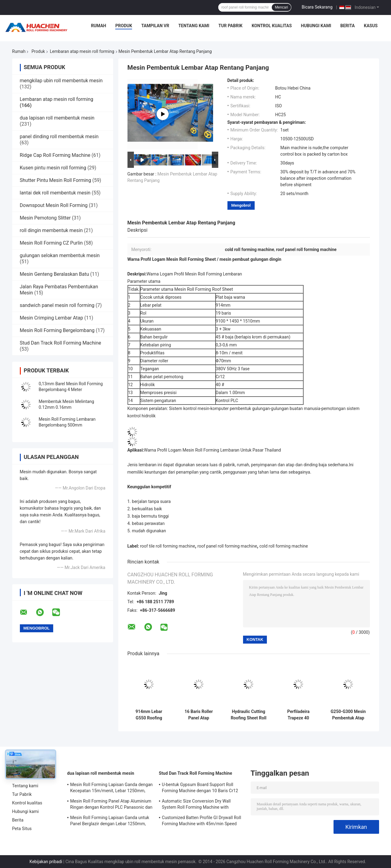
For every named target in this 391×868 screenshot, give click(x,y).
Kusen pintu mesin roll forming (53, 168)
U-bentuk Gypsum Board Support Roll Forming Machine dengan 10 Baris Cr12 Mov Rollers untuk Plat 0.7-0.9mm (200, 789)
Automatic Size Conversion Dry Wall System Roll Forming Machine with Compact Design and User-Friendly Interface (196, 805)
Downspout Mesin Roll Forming (54, 205)
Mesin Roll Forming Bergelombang (57, 330)
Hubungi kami (316, 26)
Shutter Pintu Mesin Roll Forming (55, 180)
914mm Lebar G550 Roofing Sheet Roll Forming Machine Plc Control (149, 715)
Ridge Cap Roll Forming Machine (55, 155)
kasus (371, 26)
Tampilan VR (155, 26)
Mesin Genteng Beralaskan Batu (55, 274)
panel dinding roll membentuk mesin (59, 137)
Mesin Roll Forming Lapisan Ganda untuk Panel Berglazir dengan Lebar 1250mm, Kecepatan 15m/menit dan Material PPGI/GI (110, 822)
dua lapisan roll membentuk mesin (57, 118)
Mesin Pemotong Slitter (45, 218)
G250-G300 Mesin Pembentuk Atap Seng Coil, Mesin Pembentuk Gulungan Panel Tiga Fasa (348, 715)
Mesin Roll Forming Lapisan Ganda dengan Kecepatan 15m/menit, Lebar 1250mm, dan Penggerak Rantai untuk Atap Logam (112, 789)
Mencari (281, 7)
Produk (124, 26)
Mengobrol (241, 205)
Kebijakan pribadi (46, 862)
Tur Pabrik (231, 26)
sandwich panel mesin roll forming (57, 305)
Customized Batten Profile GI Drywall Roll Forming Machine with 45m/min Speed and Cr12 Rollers (202, 822)
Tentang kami (194, 26)
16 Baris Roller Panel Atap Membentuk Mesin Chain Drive (199, 715)
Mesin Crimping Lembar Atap (52, 318)
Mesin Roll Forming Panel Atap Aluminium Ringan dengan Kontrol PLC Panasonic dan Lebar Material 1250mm (111, 805)
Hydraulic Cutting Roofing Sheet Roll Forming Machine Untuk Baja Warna (249, 715)
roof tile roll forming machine (168, 546)
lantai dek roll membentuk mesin (55, 193)
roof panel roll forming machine (227, 546)
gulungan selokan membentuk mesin (60, 255)
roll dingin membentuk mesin (51, 230)
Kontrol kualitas (272, 26)
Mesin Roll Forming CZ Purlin (51, 243)
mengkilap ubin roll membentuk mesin (61, 81)
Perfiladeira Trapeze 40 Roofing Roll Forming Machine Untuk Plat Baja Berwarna (298, 715)
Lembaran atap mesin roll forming (82, 51)
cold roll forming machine (284, 546)
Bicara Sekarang (317, 7)
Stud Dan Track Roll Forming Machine (61, 343)
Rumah (98, 26)
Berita (347, 26)
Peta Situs (22, 829)
